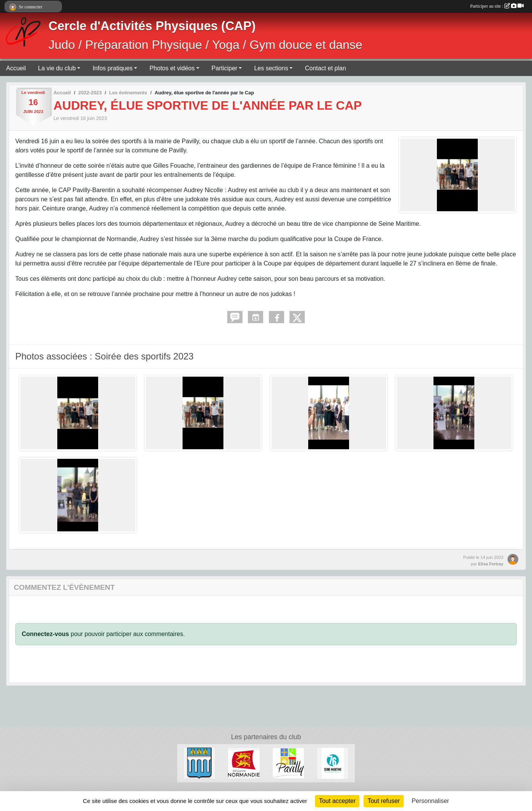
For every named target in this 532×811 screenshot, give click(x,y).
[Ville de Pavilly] (288, 763)
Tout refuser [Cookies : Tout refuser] (383, 801)
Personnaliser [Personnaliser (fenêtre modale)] (430, 801)
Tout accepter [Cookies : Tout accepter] (337, 801)
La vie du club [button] (57, 68)
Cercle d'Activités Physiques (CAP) (152, 26)
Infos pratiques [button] (112, 68)
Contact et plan (325, 68)
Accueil (16, 68)
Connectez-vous (45, 634)
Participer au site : (497, 6)
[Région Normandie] (244, 763)
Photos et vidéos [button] (172, 68)
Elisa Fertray (491, 564)
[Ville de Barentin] (199, 763)
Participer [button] (225, 68)
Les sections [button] (271, 68)
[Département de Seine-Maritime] (333, 763)
